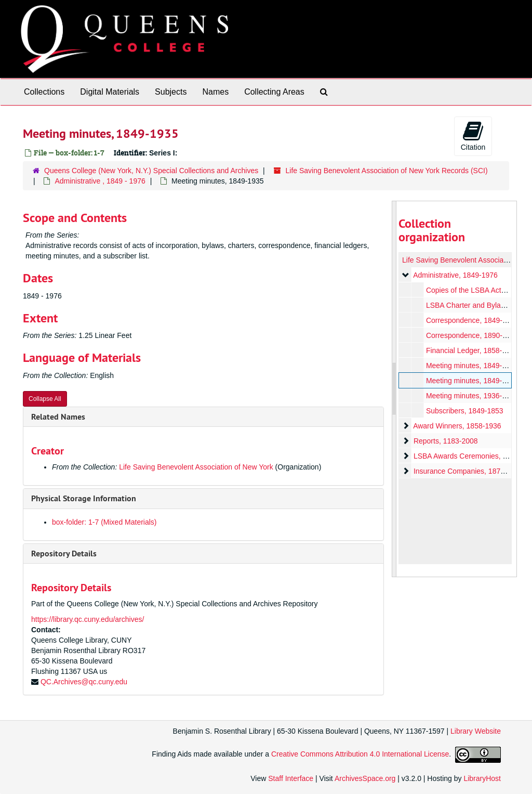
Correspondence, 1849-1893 (472, 320)
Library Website (476, 731)
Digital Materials (110, 92)
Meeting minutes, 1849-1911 (471, 366)
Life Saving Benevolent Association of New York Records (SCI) (387, 171)
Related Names (58, 417)
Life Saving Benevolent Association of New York (196, 467)
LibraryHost (482, 778)
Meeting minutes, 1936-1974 (471, 396)
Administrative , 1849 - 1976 (100, 181)
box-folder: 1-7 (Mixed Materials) (104, 522)
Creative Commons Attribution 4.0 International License (360, 754)
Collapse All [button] (45, 399)
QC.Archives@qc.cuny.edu (84, 682)
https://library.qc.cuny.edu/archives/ (88, 619)
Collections (44, 92)
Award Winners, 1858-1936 (457, 426)
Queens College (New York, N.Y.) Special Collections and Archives (151, 171)
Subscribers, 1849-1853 (464, 411)
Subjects (171, 92)
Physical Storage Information (84, 498)
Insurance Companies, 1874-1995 (468, 471)
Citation (473, 136)
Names (215, 92)
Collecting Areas (274, 92)
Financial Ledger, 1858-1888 (471, 350)
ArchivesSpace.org (365, 778)
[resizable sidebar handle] (394, 389)
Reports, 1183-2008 (445, 441)
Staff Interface (291, 778)
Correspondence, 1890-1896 (472, 335)
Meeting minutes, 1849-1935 (471, 381)
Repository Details (64, 554)
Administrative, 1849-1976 (455, 275)
